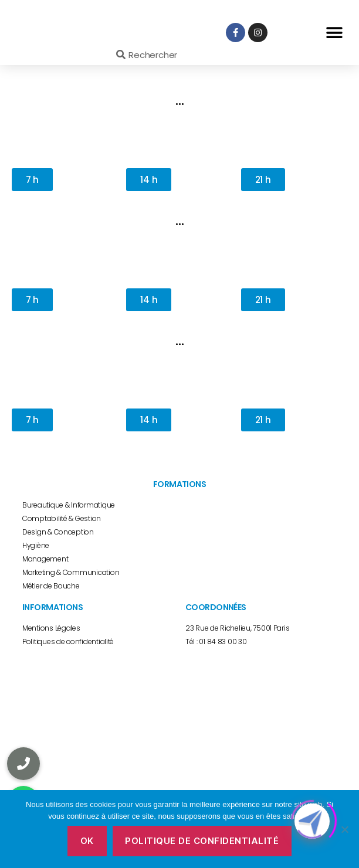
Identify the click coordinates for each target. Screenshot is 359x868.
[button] (334, 33)
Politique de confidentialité (202, 841)
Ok (87, 841)
